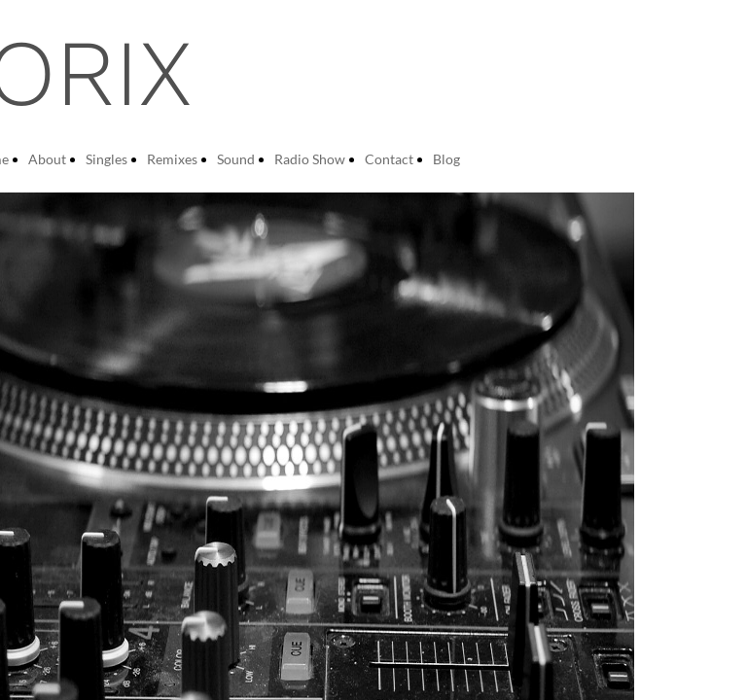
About (47, 159)
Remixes (172, 159)
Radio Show (310, 159)
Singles (107, 159)
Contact (389, 159)
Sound (236, 159)
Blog (446, 159)
